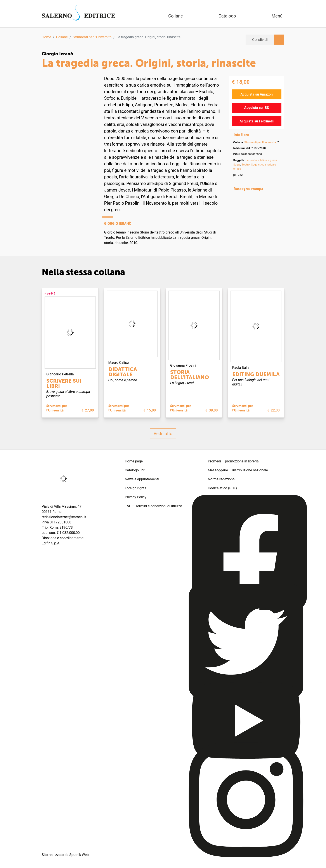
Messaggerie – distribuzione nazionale (238, 470)
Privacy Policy (136, 497)
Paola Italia (241, 368)
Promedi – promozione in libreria (233, 461)
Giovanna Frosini (183, 365)
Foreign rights (135, 488)
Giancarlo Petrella (60, 374)
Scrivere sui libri (64, 383)
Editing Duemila (256, 374)
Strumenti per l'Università (92, 37)
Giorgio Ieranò (57, 54)
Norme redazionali (222, 479)
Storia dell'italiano (190, 375)
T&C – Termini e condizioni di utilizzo (153, 506)
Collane (62, 37)
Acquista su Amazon (257, 94)
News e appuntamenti (142, 479)
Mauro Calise (119, 363)
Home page (134, 461)
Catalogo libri (135, 470)
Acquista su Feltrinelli (257, 121)
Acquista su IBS (257, 108)
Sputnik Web (79, 855)
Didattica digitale (123, 372)
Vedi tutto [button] (163, 434)
